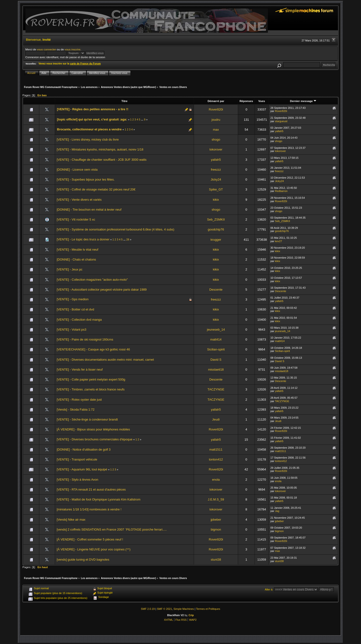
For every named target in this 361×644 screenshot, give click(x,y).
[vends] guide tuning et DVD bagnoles (83, 560)
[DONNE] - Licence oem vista (77, 170)
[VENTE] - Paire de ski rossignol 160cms (85, 339)
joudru (216, 120)
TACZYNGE (216, 389)
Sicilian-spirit (216, 349)
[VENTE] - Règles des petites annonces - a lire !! (93, 109)
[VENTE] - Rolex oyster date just (79, 400)
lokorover (216, 149)
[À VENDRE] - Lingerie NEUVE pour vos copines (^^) (94, 549)
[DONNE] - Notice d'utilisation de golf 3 (84, 449)
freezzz (216, 170)
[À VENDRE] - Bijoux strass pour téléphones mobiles (93, 429)
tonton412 (216, 459)
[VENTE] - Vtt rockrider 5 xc (76, 219)
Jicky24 (216, 179)
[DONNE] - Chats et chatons (76, 259)
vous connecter (46, 49)
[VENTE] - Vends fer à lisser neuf (80, 370)
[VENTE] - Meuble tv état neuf (77, 250)
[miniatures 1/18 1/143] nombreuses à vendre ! (89, 509)
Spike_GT (216, 189)
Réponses (246, 101)
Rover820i (216, 109)
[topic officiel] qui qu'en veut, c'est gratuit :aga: (92, 119)
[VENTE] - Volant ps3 (72, 330)
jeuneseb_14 (216, 330)
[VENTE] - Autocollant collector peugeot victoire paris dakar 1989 (102, 290)
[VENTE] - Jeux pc (70, 269)
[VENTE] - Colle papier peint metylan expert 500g (91, 379)
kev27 (278, 241)
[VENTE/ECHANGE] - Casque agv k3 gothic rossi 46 (93, 349)
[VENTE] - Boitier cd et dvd (75, 309)
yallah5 (279, 131)
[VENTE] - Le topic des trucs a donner (83, 239)
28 (128, 239)
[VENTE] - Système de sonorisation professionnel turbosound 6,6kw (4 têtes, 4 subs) (116, 229)
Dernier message (303, 101)
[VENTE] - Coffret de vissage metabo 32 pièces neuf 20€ (96, 189)
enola (216, 480)
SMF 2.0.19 (148, 609)
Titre (124, 101)
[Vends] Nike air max (71, 520)
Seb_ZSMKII (216, 219)
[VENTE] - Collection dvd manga (79, 320)
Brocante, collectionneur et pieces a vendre (89, 129)
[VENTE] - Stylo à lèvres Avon (77, 480)
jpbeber (216, 520)
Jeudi (216, 419)
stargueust (281, 121)
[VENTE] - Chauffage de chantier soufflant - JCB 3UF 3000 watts (102, 160)
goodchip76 (216, 229)
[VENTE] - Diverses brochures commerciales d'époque (95, 439)
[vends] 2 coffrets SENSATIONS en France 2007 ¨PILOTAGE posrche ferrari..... (112, 529)
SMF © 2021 (164, 609)
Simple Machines (184, 609)
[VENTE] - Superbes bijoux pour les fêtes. (86, 179)
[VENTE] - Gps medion (73, 299)
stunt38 (216, 560)
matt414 (216, 339)
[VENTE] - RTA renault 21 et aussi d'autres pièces (91, 489)
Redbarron (281, 191)
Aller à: (269, 589)
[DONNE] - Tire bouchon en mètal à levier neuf (89, 210)
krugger (216, 240)
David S (216, 360)
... (143, 119)
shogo (216, 139)
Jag (277, 511)
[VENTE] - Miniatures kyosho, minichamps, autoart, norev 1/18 (100, 149)
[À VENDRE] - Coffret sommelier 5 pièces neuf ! (90, 539)
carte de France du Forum (85, 64)
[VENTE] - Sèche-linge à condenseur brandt (87, 419)
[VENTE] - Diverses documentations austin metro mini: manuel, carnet (105, 360)
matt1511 (216, 449)
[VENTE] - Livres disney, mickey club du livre (88, 139)
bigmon (216, 529)
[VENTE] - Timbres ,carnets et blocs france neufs (91, 389)
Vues (262, 101)
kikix (216, 200)
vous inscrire (73, 49)
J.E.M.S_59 (216, 499)
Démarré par (216, 101)
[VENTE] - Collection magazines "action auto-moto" (92, 280)
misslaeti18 (216, 370)
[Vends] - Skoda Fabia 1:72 (76, 409)
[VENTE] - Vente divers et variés (79, 200)
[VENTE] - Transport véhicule (77, 459)
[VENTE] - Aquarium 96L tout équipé (82, 469)
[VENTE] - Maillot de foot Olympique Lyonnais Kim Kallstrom (99, 499)
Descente (216, 290)
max (216, 130)
